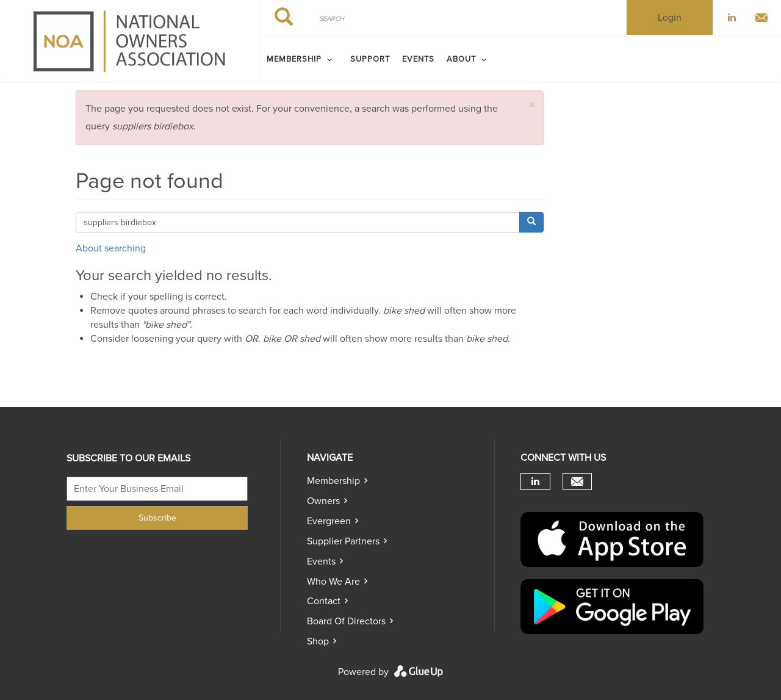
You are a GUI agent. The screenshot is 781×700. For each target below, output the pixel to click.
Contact (324, 601)
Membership (333, 481)
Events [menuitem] (418, 59)
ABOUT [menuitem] (461, 59)
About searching (111, 248)
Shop (318, 641)
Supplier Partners (343, 541)
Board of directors (346, 621)
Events (321, 561)
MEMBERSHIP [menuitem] (294, 59)
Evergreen (329, 521)
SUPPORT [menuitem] (370, 59)
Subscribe (157, 518)
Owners (323, 501)
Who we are (333, 582)
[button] (531, 105)
